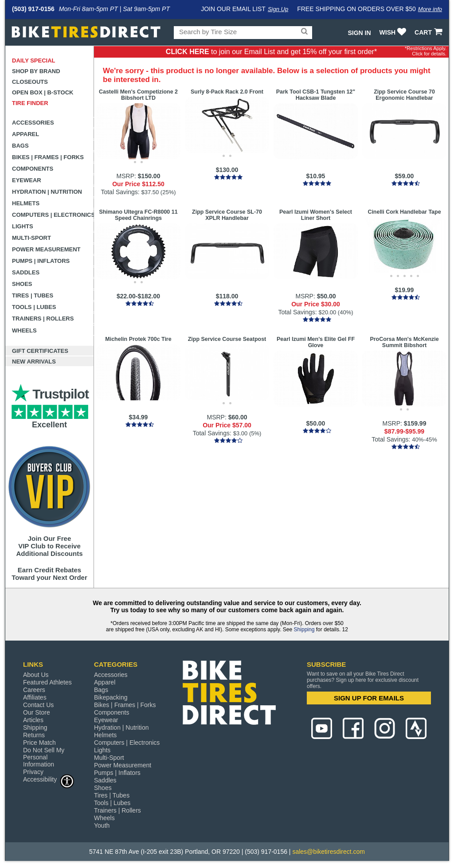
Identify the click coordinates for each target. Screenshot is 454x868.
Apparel (25, 134)
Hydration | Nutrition (47, 192)
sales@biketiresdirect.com (329, 852)
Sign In (359, 33)
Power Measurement (46, 249)
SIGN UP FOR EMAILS (369, 698)
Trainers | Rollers (43, 319)
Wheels (24, 330)
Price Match (39, 743)
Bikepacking (111, 697)
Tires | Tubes (33, 295)
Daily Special (34, 61)
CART (429, 32)
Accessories (33, 123)
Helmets (26, 203)
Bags (20, 146)
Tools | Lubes (34, 307)
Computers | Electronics (53, 215)
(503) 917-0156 (33, 9)
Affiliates (35, 697)
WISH (394, 32)
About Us (36, 675)
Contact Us (38, 705)
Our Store (37, 712)
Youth (102, 825)
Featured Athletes (47, 682)
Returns (34, 735)
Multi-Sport (31, 238)
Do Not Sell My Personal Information (44, 757)
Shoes (22, 284)
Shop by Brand (36, 71)
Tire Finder (30, 103)
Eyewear (27, 180)
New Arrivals (34, 362)
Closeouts (30, 82)
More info (430, 9)
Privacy (33, 772)
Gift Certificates (40, 351)
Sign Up (278, 9)
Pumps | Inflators (41, 261)
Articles (33, 720)
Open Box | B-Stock (43, 92)
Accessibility (49, 779)
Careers (34, 690)
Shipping (304, 629)
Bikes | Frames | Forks (48, 157)
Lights (23, 226)
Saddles (26, 272)
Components (33, 169)
